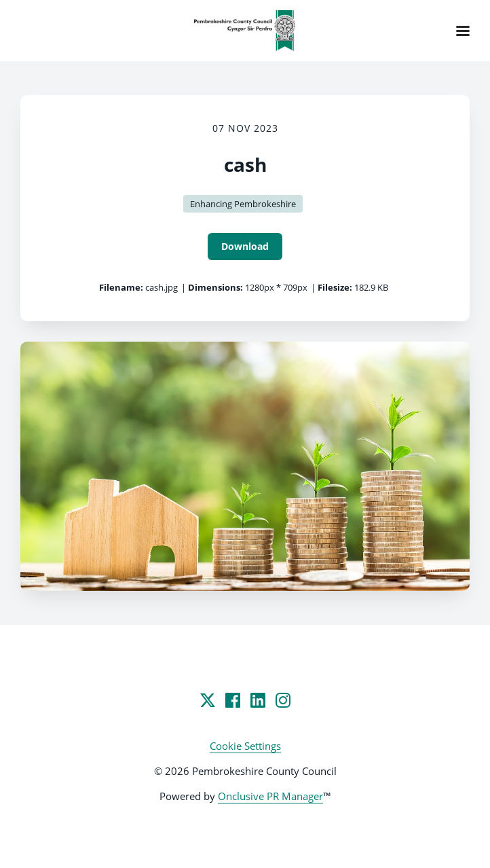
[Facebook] (233, 700)
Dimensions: (215, 287)
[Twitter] (208, 700)
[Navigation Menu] (463, 31)
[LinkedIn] (258, 700)
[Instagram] (283, 700)
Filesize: (335, 287)
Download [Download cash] (245, 246)
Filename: (121, 287)
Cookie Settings (245, 746)
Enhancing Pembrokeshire (243, 204)
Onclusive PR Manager (270, 796)
